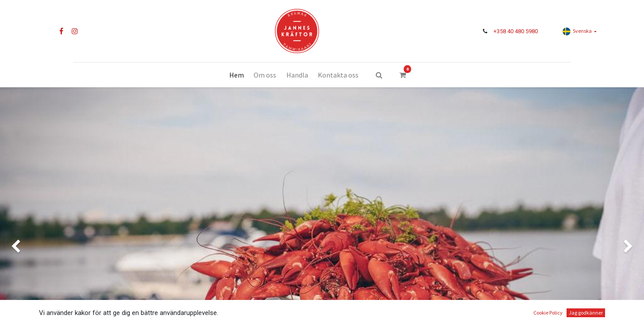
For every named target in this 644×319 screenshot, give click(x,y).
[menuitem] (237, 75)
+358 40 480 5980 (516, 31)
